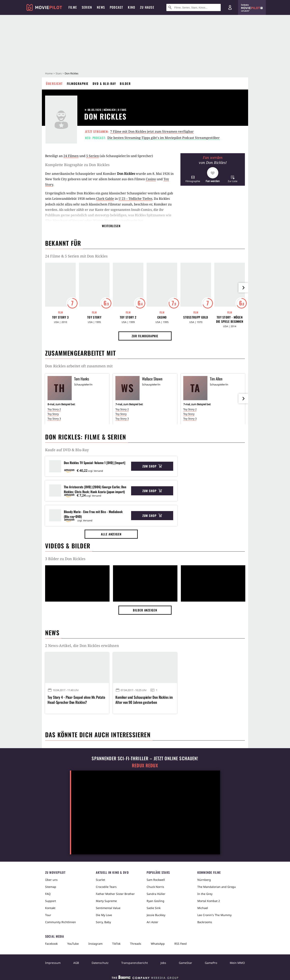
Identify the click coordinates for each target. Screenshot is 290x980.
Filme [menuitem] (73, 7)
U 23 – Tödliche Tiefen (135, 199)
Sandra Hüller (156, 894)
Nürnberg (204, 880)
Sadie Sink (154, 908)
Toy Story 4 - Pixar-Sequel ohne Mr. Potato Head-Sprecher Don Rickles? (76, 700)
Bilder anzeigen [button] (145, 610)
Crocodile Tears (106, 887)
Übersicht (54, 83)
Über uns (51, 880)
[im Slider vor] (243, 288)
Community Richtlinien (61, 922)
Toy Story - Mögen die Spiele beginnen (230, 319)
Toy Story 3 (60, 317)
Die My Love (104, 915)
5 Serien (93, 156)
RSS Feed (181, 944)
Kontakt (50, 908)
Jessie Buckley (156, 915)
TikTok (116, 944)
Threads (136, 944)
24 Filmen (71, 156)
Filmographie (78, 83)
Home (49, 73)
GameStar (185, 963)
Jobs (163, 963)
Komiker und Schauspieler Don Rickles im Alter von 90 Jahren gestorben (144, 700)
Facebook (51, 944)
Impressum (53, 963)
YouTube (73, 944)
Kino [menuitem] (132, 7)
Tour (48, 915)
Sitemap (51, 887)
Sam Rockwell (156, 880)
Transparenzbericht (135, 963)
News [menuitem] (101, 7)
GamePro (211, 963)
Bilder (125, 83)
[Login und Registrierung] (230, 7)
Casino (151, 179)
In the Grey (205, 894)
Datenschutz (100, 963)
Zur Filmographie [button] (145, 336)
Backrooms (205, 922)
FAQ (48, 894)
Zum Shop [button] (152, 466)
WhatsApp (158, 944)
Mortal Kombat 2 (209, 901)
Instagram (95, 944)
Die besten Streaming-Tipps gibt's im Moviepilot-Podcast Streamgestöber (164, 138)
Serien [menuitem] (87, 7)
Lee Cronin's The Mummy (214, 915)
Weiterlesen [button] (111, 226)
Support (51, 901)
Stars (59, 73)
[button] (193, 179)
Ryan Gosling (155, 901)
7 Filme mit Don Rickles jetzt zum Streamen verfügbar (152, 131)
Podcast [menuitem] (116, 7)
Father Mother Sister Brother (115, 894)
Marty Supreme (106, 901)
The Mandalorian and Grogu (217, 887)
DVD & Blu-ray (104, 83)
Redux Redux (145, 765)
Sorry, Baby (103, 922)
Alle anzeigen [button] (111, 534)
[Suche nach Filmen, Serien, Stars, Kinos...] (194, 7)
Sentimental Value (108, 908)
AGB (76, 963)
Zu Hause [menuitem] (147, 7)
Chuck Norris (155, 887)
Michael (203, 908)
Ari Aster (152, 922)
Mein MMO (237, 963)
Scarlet (100, 880)
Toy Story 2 (128, 317)
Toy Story (94, 317)
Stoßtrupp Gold (196, 317)
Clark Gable (105, 199)
